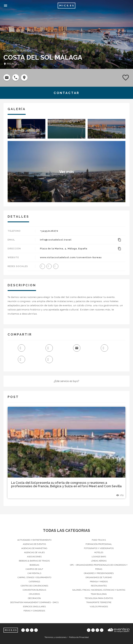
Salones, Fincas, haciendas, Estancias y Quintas (99, 590)
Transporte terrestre (99, 602)
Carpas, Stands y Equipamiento (34, 577)
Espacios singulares (34, 607)
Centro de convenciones (34, 586)
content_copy (119, 240)
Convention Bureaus (34, 590)
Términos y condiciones (56, 637)
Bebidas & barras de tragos (34, 561)
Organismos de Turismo (99, 577)
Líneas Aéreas (99, 561)
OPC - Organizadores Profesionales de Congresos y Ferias (99, 567)
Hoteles (99, 552)
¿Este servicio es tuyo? (66, 381)
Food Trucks (99, 540)
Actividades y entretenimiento (34, 540)
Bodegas (34, 565)
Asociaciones (34, 557)
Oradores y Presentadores (99, 573)
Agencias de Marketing (34, 548)
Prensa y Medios (99, 582)
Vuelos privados (99, 607)
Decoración (34, 598)
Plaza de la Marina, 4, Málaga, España (64, 249)
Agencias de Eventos (34, 544)
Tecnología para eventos (99, 598)
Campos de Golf (34, 569)
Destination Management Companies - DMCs (34, 602)
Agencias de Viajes (34, 552)
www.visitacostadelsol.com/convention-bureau (71, 257)
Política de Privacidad (79, 637)
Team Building (99, 594)
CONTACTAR (66, 93)
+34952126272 (49, 231)
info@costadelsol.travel (56, 240)
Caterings (34, 582)
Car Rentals (34, 573)
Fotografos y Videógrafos (99, 548)
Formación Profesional (99, 544)
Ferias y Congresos (34, 611)
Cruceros (34, 594)
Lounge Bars (99, 557)
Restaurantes (99, 586)
